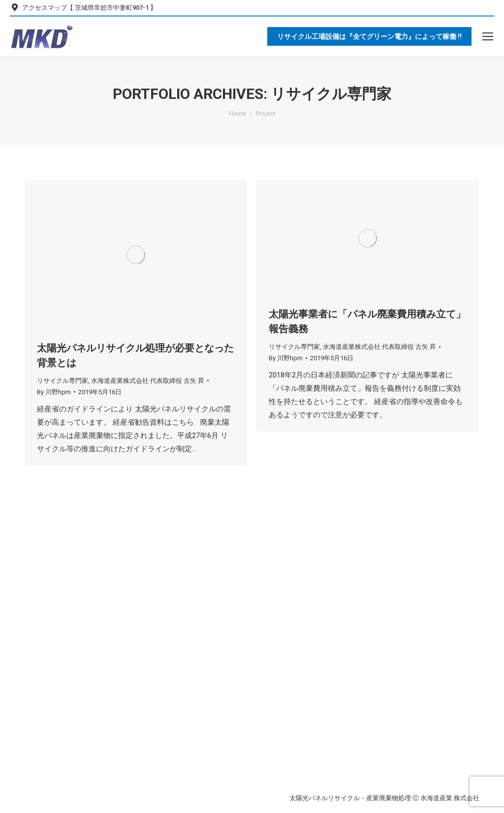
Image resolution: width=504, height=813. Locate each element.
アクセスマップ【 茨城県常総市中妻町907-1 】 (83, 8)
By (54, 392)
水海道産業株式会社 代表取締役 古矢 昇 (148, 381)
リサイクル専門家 (63, 381)
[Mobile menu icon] (488, 36)
